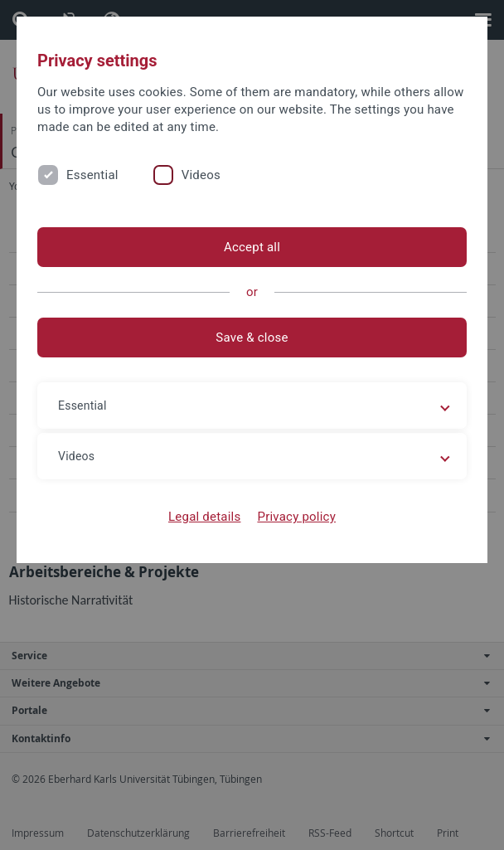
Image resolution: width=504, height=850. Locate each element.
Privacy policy (296, 517)
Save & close (252, 338)
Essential (92, 175)
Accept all (252, 247)
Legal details (204, 517)
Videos (201, 175)
